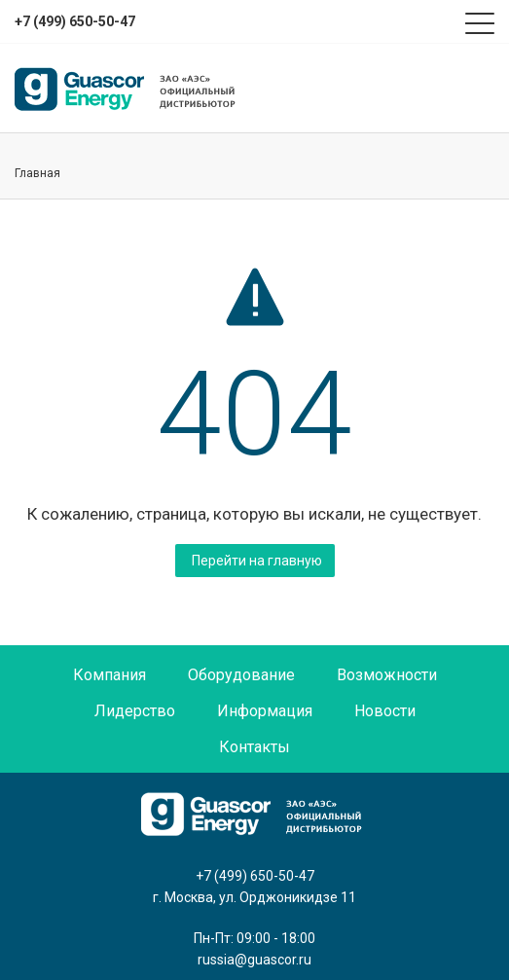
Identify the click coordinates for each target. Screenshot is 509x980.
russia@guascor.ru (254, 960)
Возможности (387, 675)
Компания (109, 675)
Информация (265, 711)
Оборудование (241, 675)
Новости (385, 711)
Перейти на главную (257, 561)
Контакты (254, 747)
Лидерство (135, 711)
